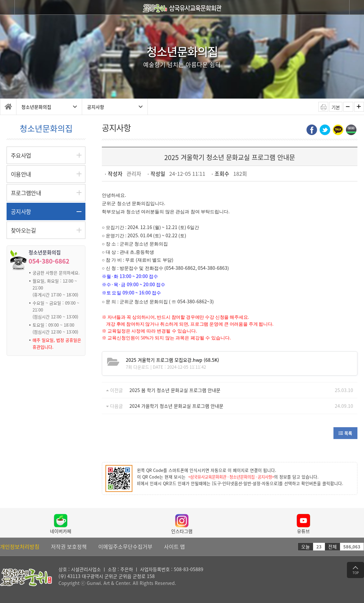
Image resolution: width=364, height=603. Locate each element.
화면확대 (359, 107)
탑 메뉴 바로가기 (0, 0)
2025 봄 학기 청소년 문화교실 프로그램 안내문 (175, 390)
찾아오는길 (23, 230)
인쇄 (323, 107)
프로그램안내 (26, 193)
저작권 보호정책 (69, 546)
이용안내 (21, 174)
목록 (345, 433)
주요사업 (21, 155)
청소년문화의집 (49, 107)
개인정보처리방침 (20, 546)
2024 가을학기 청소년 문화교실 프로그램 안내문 (176, 406)
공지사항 (115, 107)
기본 (336, 107)
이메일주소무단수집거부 (125, 546)
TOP (356, 571)
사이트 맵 (174, 546)
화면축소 (348, 107)
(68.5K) (172, 360)
